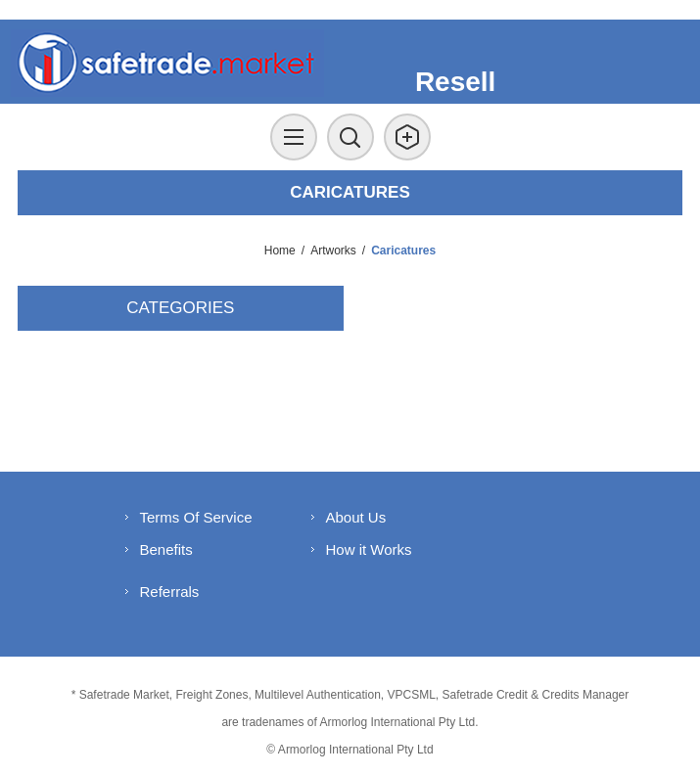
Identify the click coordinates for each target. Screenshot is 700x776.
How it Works (369, 549)
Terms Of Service (196, 517)
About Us (356, 517)
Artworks (333, 251)
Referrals (170, 592)
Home (280, 251)
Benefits (166, 549)
